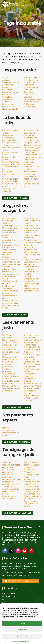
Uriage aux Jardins (10, 357)
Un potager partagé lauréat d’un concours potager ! (11, 482)
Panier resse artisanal (29, 163)
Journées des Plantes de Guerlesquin (8, 369)
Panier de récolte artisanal (31, 168)
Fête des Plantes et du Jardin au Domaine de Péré (11, 383)
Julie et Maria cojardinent (8, 471)
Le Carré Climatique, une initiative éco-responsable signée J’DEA (33, 281)
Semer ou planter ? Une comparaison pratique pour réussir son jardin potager (11, 230)
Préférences (22, 636)
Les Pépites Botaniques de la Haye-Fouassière (10, 338)
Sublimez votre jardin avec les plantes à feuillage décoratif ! (32, 234)
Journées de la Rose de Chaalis (11, 377)
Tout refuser (22, 630)
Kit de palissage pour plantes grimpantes (31, 133)
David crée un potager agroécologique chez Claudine (9, 495)
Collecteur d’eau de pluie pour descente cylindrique (33, 157)
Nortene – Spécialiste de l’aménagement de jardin (11, 431)
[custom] (31, 551)
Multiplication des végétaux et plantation (10, 362)
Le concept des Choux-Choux (9, 105)
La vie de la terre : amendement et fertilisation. (10, 345)
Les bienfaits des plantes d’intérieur (32, 227)
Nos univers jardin (10, 109)
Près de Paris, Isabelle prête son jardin (32, 474)
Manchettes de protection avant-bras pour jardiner (32, 140)
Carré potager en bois (10, 153)
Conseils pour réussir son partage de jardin (11, 92)
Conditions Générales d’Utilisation (29, 92)
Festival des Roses (32, 364)
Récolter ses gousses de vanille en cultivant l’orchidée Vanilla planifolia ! (32, 269)
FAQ (4, 599)
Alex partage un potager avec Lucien (11, 488)
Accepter (22, 623)
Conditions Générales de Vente (33, 98)
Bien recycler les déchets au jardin (32, 290)
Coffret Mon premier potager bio (10, 174)
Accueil (5, 77)
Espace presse (9, 593)
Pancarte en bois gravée (10, 158)
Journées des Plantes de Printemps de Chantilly (30, 377)
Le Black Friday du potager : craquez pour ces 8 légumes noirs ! (11, 304)
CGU (4, 602)
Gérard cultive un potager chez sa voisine (32, 504)
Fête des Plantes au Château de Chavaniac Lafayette (33, 352)
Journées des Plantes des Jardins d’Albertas (32, 369)
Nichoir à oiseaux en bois (32, 180)
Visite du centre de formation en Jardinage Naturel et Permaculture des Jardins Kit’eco (33, 340)
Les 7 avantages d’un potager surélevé (9, 221)
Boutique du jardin (32, 77)
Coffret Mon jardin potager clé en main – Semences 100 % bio (11, 166)
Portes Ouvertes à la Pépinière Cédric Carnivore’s (32, 398)
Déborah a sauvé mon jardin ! (10, 476)
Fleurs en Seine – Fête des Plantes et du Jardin (11, 352)
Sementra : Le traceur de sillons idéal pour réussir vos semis (10, 141)
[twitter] (11, 551)
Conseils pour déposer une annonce (8, 99)
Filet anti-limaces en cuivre (11, 149)
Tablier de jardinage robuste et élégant (33, 146)
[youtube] (25, 551)
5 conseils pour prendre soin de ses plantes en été (33, 243)
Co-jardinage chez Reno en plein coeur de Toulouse (33, 496)
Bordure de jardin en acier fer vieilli (10, 180)
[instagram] (18, 551)
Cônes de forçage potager (10, 185)
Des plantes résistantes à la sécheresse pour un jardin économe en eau (33, 252)
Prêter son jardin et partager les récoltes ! (11, 85)
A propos (6, 80)
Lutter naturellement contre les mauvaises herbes (10, 241)
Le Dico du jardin (10, 596)
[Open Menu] (40, 4)
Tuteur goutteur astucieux (9, 190)
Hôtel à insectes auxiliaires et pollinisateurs (31, 174)
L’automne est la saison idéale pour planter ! (32, 221)
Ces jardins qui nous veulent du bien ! (33, 261)
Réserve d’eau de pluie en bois (31, 151)
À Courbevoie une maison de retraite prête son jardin (32, 489)
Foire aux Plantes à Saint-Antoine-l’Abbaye (32, 391)
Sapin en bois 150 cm (32, 185)
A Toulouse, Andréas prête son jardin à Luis (32, 482)
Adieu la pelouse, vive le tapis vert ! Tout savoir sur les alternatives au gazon (10, 274)
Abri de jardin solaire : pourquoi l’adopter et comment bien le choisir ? (10, 293)
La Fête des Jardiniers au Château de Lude (31, 359)
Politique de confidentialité (21, 641)
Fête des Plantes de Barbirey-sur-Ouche (33, 385)
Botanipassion (9, 374)
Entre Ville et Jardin (32, 347)
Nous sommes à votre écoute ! (31, 81)
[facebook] (5, 551)
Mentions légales (31, 102)
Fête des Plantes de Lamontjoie (11, 390)
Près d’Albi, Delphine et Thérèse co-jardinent (11, 465)
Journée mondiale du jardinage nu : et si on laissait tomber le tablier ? (11, 263)
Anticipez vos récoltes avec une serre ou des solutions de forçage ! (10, 252)
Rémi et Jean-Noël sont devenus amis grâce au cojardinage (32, 466)
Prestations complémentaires (32, 86)
